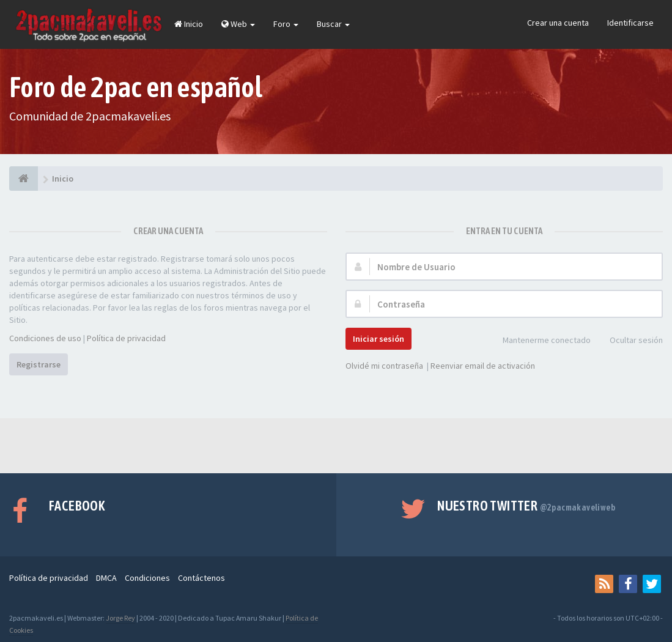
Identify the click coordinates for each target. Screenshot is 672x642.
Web (238, 24)
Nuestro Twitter (526, 506)
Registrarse (39, 364)
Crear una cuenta (558, 23)
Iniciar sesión (378, 339)
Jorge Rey (120, 618)
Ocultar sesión (630, 341)
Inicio (189, 24)
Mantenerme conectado (540, 341)
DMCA (106, 578)
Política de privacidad (126, 338)
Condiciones (147, 578)
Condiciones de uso (45, 338)
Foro (286, 24)
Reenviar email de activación (483, 366)
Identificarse (630, 23)
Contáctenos (201, 578)
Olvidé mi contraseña (384, 366)
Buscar (333, 24)
